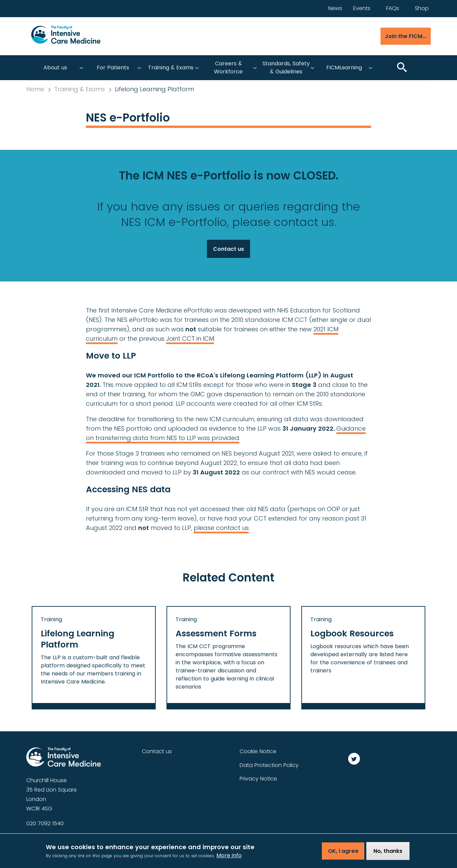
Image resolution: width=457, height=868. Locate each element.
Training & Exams (171, 68)
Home (35, 89)
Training (51, 619)
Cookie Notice (258, 751)
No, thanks (388, 852)
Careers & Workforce (228, 68)
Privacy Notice (258, 779)
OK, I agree (343, 852)
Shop (422, 8)
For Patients (113, 68)
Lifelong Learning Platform (155, 89)
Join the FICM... (406, 36)
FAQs (393, 8)
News (335, 8)
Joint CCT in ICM (190, 339)
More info (229, 856)
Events (362, 8)
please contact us (221, 528)
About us (55, 68)
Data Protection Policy (269, 765)
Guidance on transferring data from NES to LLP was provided (226, 433)
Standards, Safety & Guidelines (286, 68)
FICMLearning (344, 68)
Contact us (228, 249)
